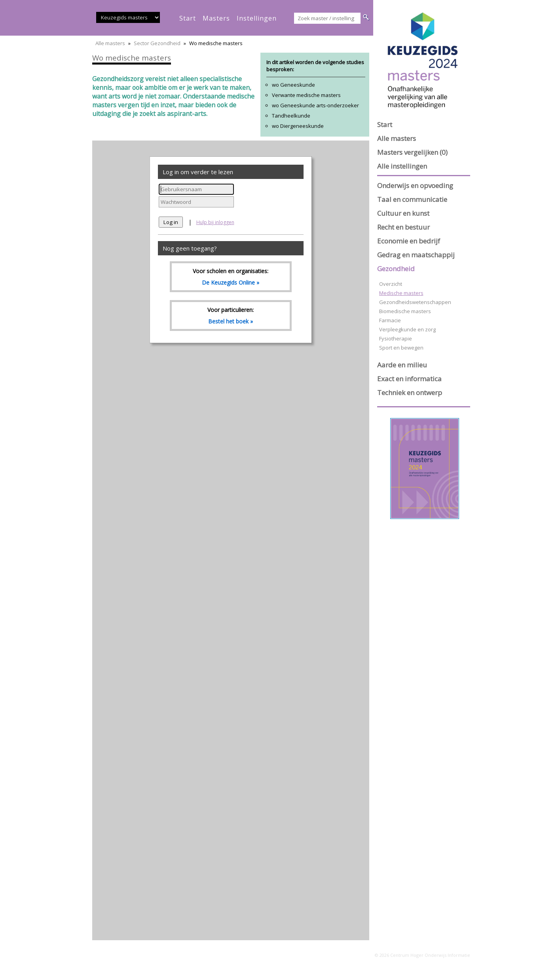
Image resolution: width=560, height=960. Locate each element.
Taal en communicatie (412, 199)
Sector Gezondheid (157, 43)
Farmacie (390, 320)
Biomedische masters (405, 311)
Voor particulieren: (231, 316)
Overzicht (391, 284)
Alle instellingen (402, 166)
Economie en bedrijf (409, 241)
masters (216, 18)
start (188, 18)
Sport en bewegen (401, 348)
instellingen (257, 18)
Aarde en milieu (402, 365)
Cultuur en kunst (403, 213)
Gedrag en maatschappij (416, 255)
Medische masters (401, 293)
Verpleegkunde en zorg (407, 329)
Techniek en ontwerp (410, 393)
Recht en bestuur (403, 227)
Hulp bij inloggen (215, 222)
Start (385, 125)
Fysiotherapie (396, 338)
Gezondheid (396, 269)
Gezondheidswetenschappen (415, 302)
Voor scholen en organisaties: (231, 277)
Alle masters (110, 43)
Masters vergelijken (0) (412, 152)
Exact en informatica (409, 379)
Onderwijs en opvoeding (415, 185)
